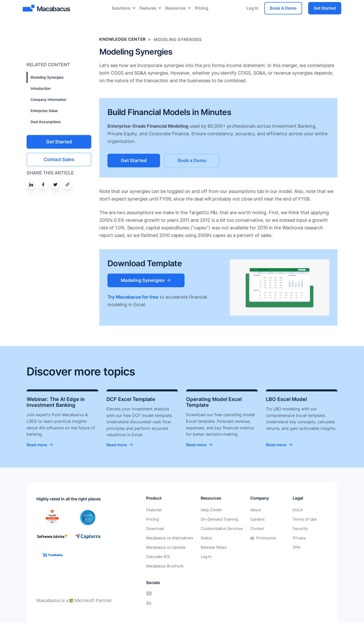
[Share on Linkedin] (31, 184)
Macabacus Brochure (164, 565)
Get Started (325, 8)
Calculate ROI (157, 556)
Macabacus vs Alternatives (168, 537)
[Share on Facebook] (43, 184)
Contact (251, 528)
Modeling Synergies (47, 77)
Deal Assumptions (46, 122)
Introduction (41, 88)
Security (283, 528)
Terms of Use (287, 519)
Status (203, 537)
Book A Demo (283, 8)
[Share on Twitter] (55, 184)
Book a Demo (199, 160)
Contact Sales (59, 159)
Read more (37, 445)
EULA (280, 510)
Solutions (121, 8)
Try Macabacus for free (133, 297)
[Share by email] (67, 184)
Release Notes (210, 547)
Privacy (282, 537)
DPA (279, 547)
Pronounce (259, 537)
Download (154, 528)
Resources (176, 8)
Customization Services (218, 528)
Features (148, 8)
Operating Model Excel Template (214, 402)
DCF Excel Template (131, 399)
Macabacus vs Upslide (165, 547)
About (249, 510)
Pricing (202, 8)
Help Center (208, 510)
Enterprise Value (44, 111)
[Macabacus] (47, 8)
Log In (252, 8)
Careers (251, 519)
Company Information (48, 99)
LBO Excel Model (286, 399)
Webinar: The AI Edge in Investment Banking (56, 402)
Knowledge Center (122, 39)
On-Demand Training (215, 519)
